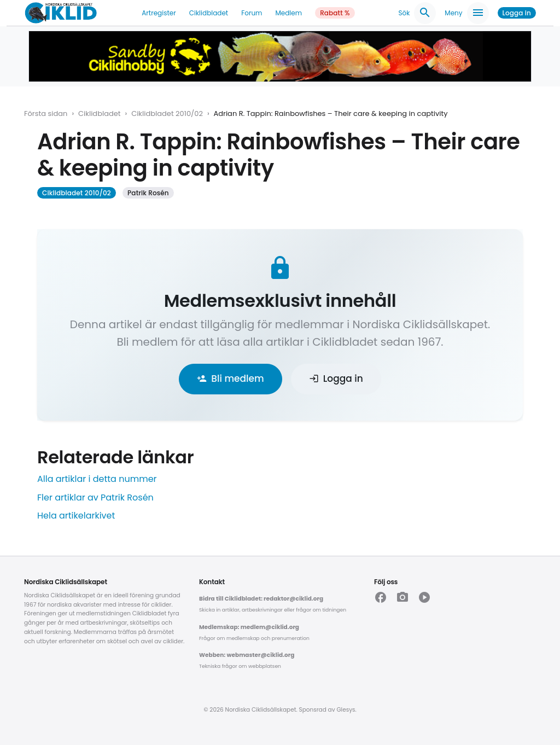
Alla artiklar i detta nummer (97, 479)
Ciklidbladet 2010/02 (167, 114)
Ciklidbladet (209, 13)
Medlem (288, 13)
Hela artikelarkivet (76, 516)
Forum (252, 13)
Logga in (517, 13)
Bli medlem (230, 379)
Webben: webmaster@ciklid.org (247, 655)
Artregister (159, 13)
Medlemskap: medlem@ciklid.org (249, 627)
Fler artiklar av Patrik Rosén (95, 497)
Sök (417, 13)
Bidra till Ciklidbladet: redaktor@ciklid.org (261, 599)
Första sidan (46, 114)
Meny (466, 13)
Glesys (346, 710)
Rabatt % (335, 13)
